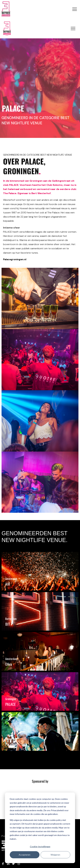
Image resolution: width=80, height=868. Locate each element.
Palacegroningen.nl (15, 259)
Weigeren (55, 855)
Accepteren (25, 855)
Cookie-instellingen (40, 847)
